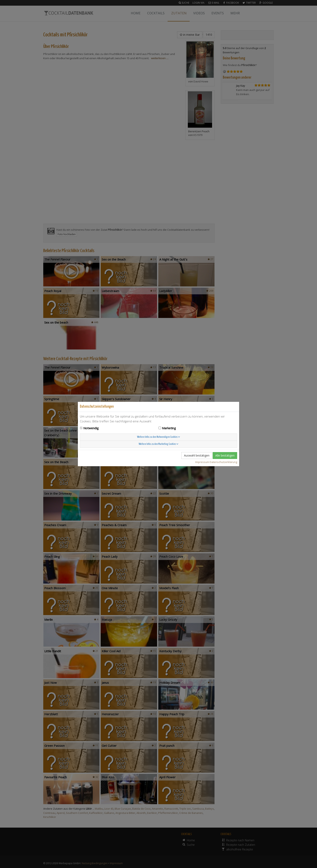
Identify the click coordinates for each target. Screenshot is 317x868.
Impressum (202, 462)
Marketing (169, 428)
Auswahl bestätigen (197, 455)
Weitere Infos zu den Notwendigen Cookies (158, 437)
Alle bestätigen (225, 455)
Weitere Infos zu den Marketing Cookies (158, 444)
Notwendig (91, 428)
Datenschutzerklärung (223, 462)
